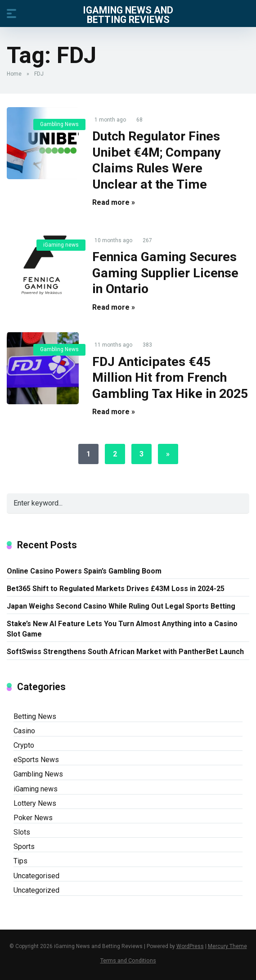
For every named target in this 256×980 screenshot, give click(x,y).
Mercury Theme (227, 946)
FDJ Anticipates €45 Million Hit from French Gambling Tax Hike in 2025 (170, 378)
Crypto (24, 745)
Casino (24, 731)
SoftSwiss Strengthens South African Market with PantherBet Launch (125, 652)
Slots (22, 832)
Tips (20, 861)
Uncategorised (36, 876)
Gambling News (59, 124)
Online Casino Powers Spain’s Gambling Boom (84, 571)
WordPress (190, 946)
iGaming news (61, 245)
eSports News (36, 760)
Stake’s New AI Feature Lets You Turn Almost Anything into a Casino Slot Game (122, 629)
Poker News (33, 818)
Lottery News (35, 803)
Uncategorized (36, 890)
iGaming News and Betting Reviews (128, 15)
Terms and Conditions (128, 960)
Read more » (114, 202)
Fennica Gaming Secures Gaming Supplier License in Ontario (165, 273)
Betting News (35, 716)
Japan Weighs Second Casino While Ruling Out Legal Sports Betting (121, 606)
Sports (24, 847)
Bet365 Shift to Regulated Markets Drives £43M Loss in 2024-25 (116, 589)
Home (14, 74)
